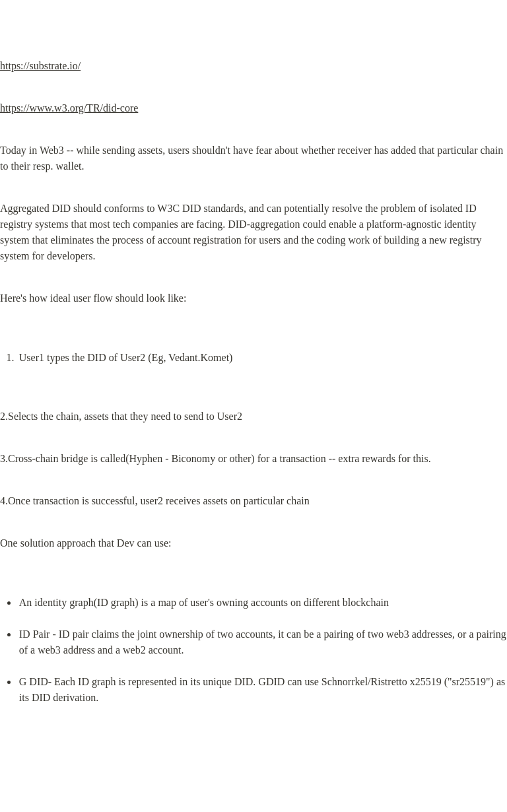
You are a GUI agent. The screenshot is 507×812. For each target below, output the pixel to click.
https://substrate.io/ (40, 66)
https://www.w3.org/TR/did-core (69, 108)
